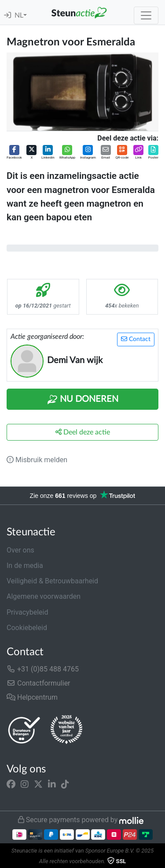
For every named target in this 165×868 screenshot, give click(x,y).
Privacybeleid (27, 612)
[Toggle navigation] (146, 15)
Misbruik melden (37, 460)
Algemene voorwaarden (44, 596)
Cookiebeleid (27, 628)
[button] (14, 153)
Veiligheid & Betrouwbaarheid (52, 581)
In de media (25, 566)
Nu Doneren (83, 400)
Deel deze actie (83, 432)
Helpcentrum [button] (32, 697)
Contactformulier (38, 683)
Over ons (20, 550)
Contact (136, 339)
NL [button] (19, 15)
